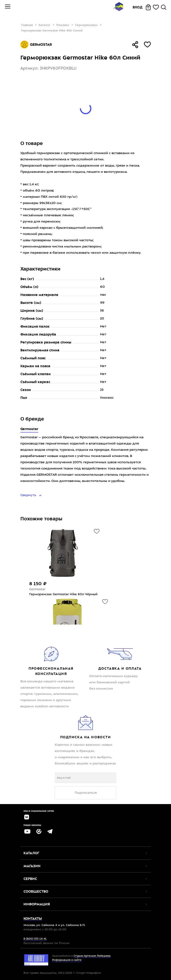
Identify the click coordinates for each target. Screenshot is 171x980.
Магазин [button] (32, 866)
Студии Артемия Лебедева (92, 956)
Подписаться (86, 793)
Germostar (29, 429)
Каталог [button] (31, 853)
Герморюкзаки (86, 25)
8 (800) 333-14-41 (35, 939)
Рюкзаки (63, 25)
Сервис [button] (30, 879)
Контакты (33, 919)
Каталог (45, 25)
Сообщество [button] (36, 891)
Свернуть (29, 495)
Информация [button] (37, 904)
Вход (138, 7)
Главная (27, 25)
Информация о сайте (67, 960)
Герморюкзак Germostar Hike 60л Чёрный (63, 594)
